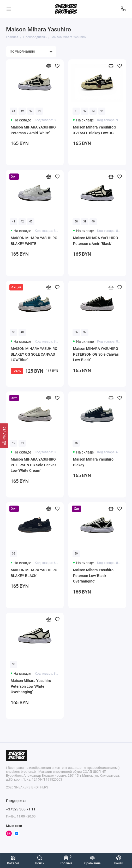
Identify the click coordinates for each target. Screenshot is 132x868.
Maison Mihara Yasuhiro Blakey (93, 462)
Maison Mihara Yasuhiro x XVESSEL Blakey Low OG (95, 130)
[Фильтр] (4, 436)
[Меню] (9, 9)
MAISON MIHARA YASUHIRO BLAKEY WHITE (34, 241)
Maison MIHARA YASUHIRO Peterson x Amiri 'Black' (96, 241)
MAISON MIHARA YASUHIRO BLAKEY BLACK (34, 573)
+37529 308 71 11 (21, 809)
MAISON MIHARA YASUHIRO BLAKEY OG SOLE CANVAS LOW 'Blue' (34, 354)
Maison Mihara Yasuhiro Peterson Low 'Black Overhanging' (93, 576)
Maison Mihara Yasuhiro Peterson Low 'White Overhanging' (31, 686)
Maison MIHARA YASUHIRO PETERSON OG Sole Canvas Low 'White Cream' (34, 465)
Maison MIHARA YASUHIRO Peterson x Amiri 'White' (33, 130)
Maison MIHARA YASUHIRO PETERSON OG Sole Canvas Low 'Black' (96, 354)
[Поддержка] (123, 9)
